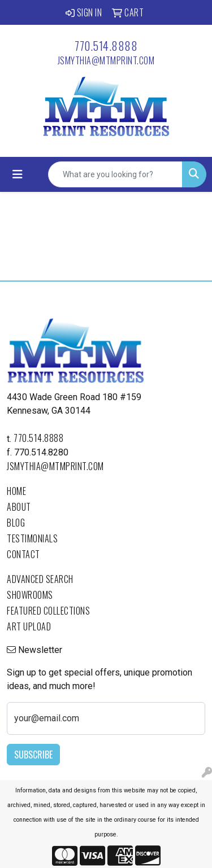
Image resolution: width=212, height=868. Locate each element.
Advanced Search (40, 579)
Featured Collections (48, 611)
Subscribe (33, 755)
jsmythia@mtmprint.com (106, 60)
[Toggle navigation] (18, 174)
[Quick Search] (115, 174)
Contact (23, 554)
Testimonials (32, 538)
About (19, 507)
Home (16, 491)
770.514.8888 (106, 46)
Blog (16, 523)
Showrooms (30, 595)
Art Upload (29, 626)
